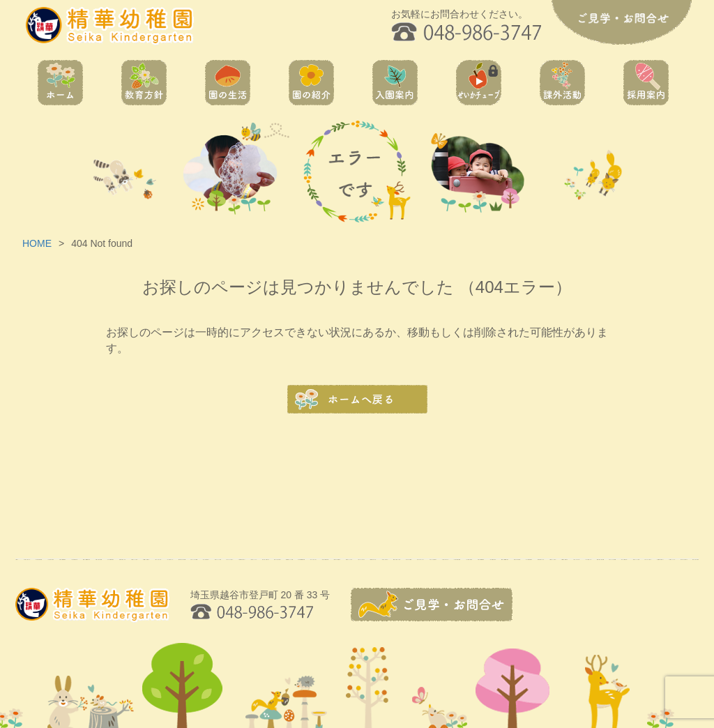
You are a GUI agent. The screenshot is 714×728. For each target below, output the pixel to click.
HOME (37, 243)
